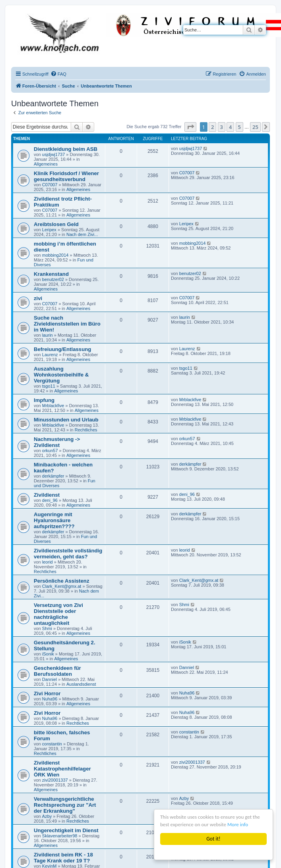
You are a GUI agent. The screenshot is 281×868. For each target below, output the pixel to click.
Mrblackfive (53, 406)
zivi (38, 298)
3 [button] (222, 127)
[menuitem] (58, 74)
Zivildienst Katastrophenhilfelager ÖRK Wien (62, 769)
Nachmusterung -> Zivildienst (57, 442)
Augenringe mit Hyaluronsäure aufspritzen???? (54, 520)
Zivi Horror (47, 693)
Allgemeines (46, 164)
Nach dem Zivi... (82, 234)
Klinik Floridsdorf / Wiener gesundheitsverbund (66, 176)
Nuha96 (50, 699)
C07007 (50, 185)
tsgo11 (49, 386)
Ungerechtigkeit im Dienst (66, 830)
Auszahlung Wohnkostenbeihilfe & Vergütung (61, 375)
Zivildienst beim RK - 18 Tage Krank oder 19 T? (63, 858)
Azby (47, 816)
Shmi (47, 628)
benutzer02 (53, 279)
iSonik (48, 654)
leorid (47, 562)
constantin (52, 744)
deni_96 (50, 500)
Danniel (49, 679)
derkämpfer (53, 476)
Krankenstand (51, 274)
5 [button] (239, 127)
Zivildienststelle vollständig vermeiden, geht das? (68, 554)
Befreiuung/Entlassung (62, 349)
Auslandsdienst (81, 684)
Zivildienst (47, 495)
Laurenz (50, 355)
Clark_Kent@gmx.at (62, 586)
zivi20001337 (55, 780)
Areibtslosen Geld (56, 224)
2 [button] (212, 127)
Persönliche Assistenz (62, 581)
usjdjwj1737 (53, 154)
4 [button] (230, 127)
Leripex (49, 230)
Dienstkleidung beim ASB (66, 149)
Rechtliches (86, 430)
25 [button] (255, 127)
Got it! (213, 839)
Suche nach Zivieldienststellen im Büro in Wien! (67, 324)
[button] (190, 127)
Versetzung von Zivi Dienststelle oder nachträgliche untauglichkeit (58, 614)
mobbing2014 (55, 255)
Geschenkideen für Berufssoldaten (57, 671)
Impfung (44, 400)
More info (241, 825)
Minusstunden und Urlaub (66, 420)
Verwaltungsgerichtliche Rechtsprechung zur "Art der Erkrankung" (65, 805)
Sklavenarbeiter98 (60, 836)
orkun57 (50, 451)
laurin (47, 335)
